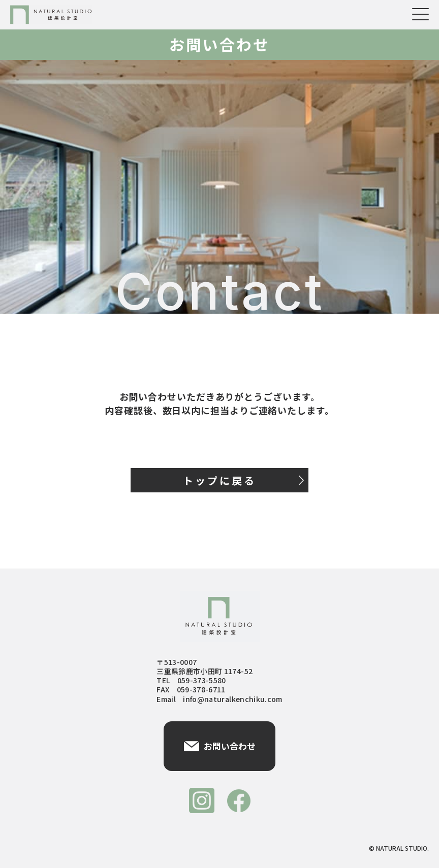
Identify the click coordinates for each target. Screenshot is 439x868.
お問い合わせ (220, 746)
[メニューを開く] (420, 14)
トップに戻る (243, 480)
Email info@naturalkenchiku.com (219, 699)
